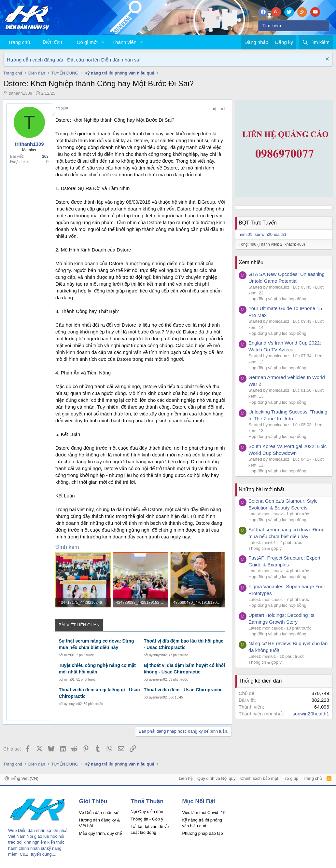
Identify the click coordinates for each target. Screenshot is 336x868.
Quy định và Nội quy (217, 778)
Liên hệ (186, 778)
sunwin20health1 (271, 234)
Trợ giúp (291, 778)
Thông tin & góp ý (265, 548)
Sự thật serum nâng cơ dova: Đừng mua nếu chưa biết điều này (96, 644)
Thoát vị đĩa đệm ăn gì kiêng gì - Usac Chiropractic (99, 693)
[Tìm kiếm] (294, 26)
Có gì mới (87, 42)
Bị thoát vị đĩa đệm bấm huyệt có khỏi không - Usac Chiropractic (184, 669)
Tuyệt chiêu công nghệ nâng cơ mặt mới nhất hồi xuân (97, 669)
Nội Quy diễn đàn (147, 812)
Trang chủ (19, 42)
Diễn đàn (52, 42)
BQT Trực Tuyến (258, 223)
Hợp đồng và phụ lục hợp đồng (277, 299)
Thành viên (124, 42)
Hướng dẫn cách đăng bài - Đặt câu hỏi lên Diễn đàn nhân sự (73, 60)
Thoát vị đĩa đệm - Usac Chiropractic (183, 690)
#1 (223, 109)
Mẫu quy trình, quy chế (100, 833)
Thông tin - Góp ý (147, 819)
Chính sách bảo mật (259, 778)
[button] (103, 42)
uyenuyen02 (158, 655)
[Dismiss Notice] (326, 60)
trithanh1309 (21, 93)
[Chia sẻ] (215, 109)
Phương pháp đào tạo (202, 833)
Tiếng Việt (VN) (21, 778)
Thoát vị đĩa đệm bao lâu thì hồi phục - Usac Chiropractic (183, 644)
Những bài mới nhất (261, 489)
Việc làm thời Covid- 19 (204, 813)
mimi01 (69, 655)
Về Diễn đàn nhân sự (99, 813)
